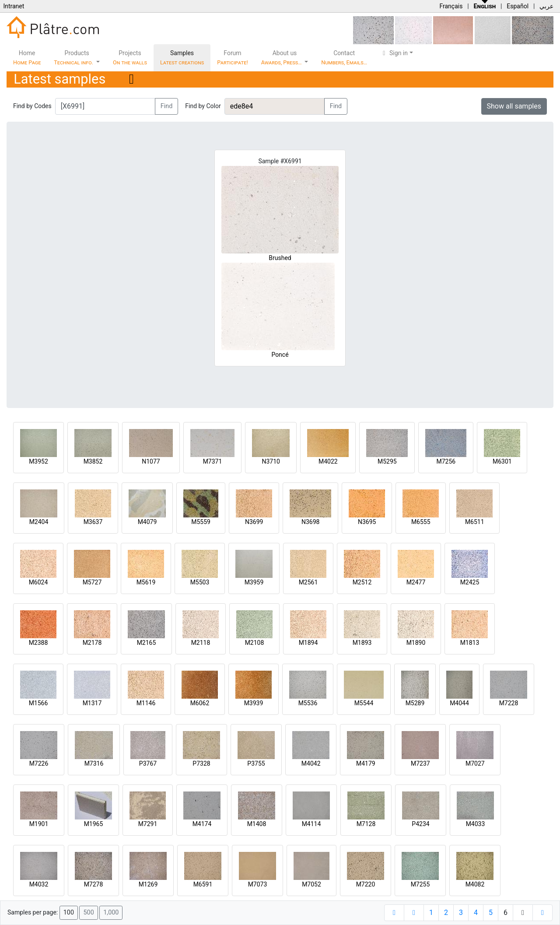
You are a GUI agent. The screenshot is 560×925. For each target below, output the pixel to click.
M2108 (255, 643)
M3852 (93, 461)
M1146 (146, 703)
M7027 (475, 763)
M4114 (311, 824)
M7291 (148, 824)
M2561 (308, 582)
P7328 (201, 763)
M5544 (364, 703)
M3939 (254, 703)
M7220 (366, 884)
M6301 (502, 461)
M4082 (475, 884)
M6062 (200, 703)
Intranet (14, 6)
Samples (182, 58)
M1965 (94, 824)
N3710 (271, 461)
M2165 (147, 643)
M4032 (39, 884)
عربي (546, 6)
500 (88, 913)
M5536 (308, 703)
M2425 (470, 582)
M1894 (308, 643)
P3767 (148, 763)
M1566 (38, 703)
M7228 (509, 703)
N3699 (254, 522)
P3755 (256, 763)
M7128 (366, 824)
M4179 (366, 763)
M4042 (311, 763)
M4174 (202, 824)
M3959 (254, 582)
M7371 (213, 461)
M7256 (446, 461)
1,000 (111, 913)
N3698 (310, 522)
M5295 (387, 461)
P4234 (420, 824)
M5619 (146, 582)
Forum (233, 58)
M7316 (94, 763)
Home (27, 58)
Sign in (394, 53)
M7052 (311, 884)
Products (74, 58)
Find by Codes (32, 106)
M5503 (200, 582)
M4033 (476, 824)
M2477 (416, 582)
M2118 (201, 643)
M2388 (38, 643)
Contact (344, 58)
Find (167, 106)
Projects (130, 58)
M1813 (470, 643)
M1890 (416, 643)
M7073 (258, 884)
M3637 (93, 522)
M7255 (420, 884)
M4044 (459, 703)
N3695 (367, 522)
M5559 (201, 522)
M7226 (39, 763)
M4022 (328, 461)
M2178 (92, 643)
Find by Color (203, 106)
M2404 (39, 522)
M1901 (39, 824)
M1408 (257, 824)
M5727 (92, 582)
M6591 (203, 884)
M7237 (420, 763)
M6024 (38, 582)
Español (518, 6)
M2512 (362, 582)
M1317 (92, 703)
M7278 (94, 884)
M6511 (475, 522)
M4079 (147, 522)
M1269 (148, 884)
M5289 (415, 703)
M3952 (38, 461)
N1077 (151, 461)
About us (282, 58)
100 (69, 913)
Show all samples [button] (514, 106)
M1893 (362, 643)
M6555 (421, 522)
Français (451, 6)
